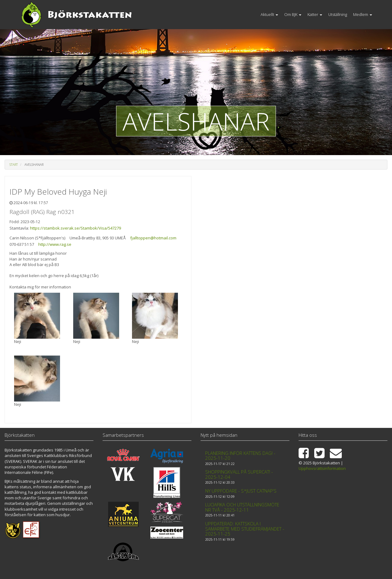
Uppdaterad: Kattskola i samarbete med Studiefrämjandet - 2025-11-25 (245, 529)
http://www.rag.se (55, 244)
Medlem (363, 14)
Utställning (338, 14)
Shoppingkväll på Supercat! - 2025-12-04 (239, 474)
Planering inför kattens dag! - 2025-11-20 (240, 456)
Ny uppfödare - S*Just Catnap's (241, 491)
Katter (315, 14)
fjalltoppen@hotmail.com (153, 238)
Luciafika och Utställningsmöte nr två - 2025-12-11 (242, 507)
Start (14, 165)
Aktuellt (269, 14)
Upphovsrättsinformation (322, 468)
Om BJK (293, 14)
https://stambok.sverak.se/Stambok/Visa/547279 (75, 228)
